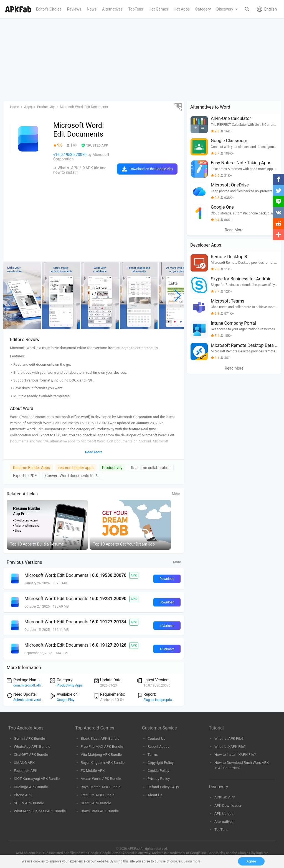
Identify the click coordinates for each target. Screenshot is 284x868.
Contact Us (156, 738)
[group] (22, 296)
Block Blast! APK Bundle (100, 738)
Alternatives (224, 822)
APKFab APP (225, 797)
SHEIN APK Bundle (29, 803)
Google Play (65, 700)
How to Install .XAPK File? (235, 755)
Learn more (192, 861)
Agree (251, 861)
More (176, 494)
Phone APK (23, 795)
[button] (178, 296)
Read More (234, 230)
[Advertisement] (142, 60)
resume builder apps (76, 468)
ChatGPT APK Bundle (31, 755)
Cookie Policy (158, 771)
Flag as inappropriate (159, 700)
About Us (155, 795)
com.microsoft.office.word (33, 685)
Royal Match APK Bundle (101, 787)
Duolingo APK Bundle (31, 787)
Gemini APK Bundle (29, 738)
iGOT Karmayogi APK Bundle (37, 779)
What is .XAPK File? (230, 747)
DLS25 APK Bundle (96, 803)
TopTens (221, 830)
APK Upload (224, 814)
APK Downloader (228, 806)
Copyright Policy (161, 763)
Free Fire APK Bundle (97, 795)
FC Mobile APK (93, 771)
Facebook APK (26, 771)
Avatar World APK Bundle (101, 779)
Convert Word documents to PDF (73, 476)
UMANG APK (24, 763)
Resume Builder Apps (31, 468)
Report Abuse (159, 747)
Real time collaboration (151, 468)
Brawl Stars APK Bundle (100, 811)
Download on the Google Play (151, 169)
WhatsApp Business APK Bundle (40, 811)
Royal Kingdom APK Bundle (103, 763)
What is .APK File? (229, 738)
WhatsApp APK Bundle (32, 747)
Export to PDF (25, 476)
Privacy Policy (159, 779)
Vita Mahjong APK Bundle (101, 755)
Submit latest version (29, 700)
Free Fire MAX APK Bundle (102, 747)
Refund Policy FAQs (163, 787)
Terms (153, 755)
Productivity (112, 468)
